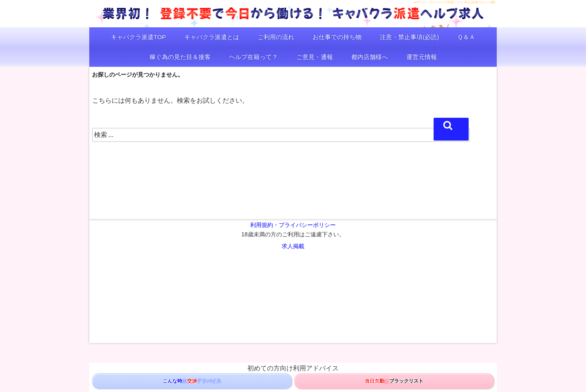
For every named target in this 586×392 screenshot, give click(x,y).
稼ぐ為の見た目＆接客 (180, 57)
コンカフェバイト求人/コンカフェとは (130, 300)
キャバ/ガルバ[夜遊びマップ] (257, 291)
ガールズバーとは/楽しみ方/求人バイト (328, 272)
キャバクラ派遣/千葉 (260, 262)
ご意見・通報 (315, 57)
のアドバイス (192, 381)
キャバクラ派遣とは (212, 37)
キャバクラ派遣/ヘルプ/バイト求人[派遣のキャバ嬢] (286, 319)
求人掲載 (293, 246)
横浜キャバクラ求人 (366, 300)
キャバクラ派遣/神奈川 (162, 262)
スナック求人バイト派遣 (243, 281)
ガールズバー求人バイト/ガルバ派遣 (191, 272)
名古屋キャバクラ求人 (461, 300)
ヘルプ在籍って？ (253, 57)
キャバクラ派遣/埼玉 (212, 262)
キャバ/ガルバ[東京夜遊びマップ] (325, 291)
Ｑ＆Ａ (466, 37)
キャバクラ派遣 (117, 262)
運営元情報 (422, 57)
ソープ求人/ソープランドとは (272, 300)
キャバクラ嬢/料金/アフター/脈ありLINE (444, 262)
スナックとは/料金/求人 (344, 281)
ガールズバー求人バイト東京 (403, 272)
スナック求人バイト (294, 281)
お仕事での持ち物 (337, 37)
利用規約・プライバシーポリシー (293, 225)
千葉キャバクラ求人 (413, 300)
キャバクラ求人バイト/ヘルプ (317, 262)
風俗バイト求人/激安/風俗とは (206, 300)
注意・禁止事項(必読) (409, 37)
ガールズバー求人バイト (258, 272)
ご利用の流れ (276, 37)
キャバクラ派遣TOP (139, 37)
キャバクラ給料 (324, 300)
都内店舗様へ (370, 57)
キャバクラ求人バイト (375, 262)
